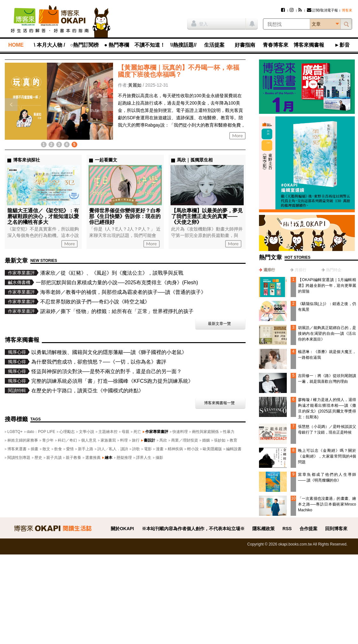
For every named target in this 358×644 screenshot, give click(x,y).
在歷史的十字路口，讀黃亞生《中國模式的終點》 (88, 391)
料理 (124, 440)
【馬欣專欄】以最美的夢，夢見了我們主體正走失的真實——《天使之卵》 (207, 216)
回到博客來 (336, 529)
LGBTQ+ (15, 432)
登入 (200, 23)
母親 (126, 432)
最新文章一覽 (219, 324)
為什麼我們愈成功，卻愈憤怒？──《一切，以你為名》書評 (99, 362)
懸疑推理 (124, 458)
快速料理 (180, 432)
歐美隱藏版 (212, 449)
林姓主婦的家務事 (23, 440)
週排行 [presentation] (269, 270)
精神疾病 (175, 449)
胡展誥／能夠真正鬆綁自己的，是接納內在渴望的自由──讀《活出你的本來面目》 (327, 334)
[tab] (267, 270)
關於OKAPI (122, 529)
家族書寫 (108, 440)
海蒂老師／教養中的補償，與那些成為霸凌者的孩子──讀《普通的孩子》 (123, 292)
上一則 (11, 105)
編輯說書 (234, 449)
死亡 (137, 432)
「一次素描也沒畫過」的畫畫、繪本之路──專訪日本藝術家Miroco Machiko (327, 504)
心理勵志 (67, 432)
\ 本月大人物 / (50, 45)
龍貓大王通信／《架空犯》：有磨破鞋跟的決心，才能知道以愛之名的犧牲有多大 (43, 216)
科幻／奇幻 (67, 440)
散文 (46, 449)
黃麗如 (135, 85)
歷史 (38, 458)
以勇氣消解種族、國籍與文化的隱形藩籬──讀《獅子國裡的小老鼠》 (109, 352)
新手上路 (86, 449)
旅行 (136, 440)
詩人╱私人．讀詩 (113, 449)
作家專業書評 (157, 432)
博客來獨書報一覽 (219, 403)
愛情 (70, 449)
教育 (233, 440)
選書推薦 (93, 458)
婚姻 (206, 440)
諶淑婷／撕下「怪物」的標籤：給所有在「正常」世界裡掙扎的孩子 (117, 311)
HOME (16, 45)
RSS (287, 529)
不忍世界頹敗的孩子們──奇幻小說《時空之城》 (95, 302)
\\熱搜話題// (183, 45)
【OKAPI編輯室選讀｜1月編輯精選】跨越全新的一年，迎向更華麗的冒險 (327, 286)
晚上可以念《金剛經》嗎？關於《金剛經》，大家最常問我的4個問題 (327, 456)
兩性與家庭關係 (205, 432)
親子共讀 (54, 458)
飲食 (58, 449)
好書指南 (245, 45)
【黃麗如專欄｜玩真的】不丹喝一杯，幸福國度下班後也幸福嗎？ (179, 71)
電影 (148, 449)
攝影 (159, 458)
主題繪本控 (108, 432)
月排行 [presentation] (301, 270)
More (237, 136)
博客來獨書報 (309, 45)
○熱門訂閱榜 (85, 45)
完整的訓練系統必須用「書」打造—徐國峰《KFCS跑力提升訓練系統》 (112, 381)
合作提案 (308, 529)
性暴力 (229, 432)
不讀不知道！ (150, 45)
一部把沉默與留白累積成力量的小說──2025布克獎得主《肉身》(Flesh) (117, 283)
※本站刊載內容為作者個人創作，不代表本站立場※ (193, 529)
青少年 (48, 440)
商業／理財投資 (185, 440)
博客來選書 (17, 449)
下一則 (107, 105)
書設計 (149, 440)
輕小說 (193, 449)
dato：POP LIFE (41, 432)
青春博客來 (276, 45)
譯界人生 (144, 458)
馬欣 (163, 440)
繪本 (109, 458)
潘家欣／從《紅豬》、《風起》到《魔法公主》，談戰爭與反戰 (112, 273)
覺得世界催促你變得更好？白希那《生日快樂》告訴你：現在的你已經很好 (125, 216)
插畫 (34, 449)
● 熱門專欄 (117, 45)
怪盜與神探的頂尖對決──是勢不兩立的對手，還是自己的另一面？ (107, 371)
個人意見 (89, 440)
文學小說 (87, 432)
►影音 (342, 45)
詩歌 (136, 449)
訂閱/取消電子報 (322, 10)
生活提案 (214, 45)
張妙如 (220, 440)
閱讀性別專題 (19, 458)
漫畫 (160, 449)
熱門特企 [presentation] (334, 270)
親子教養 (73, 458)
